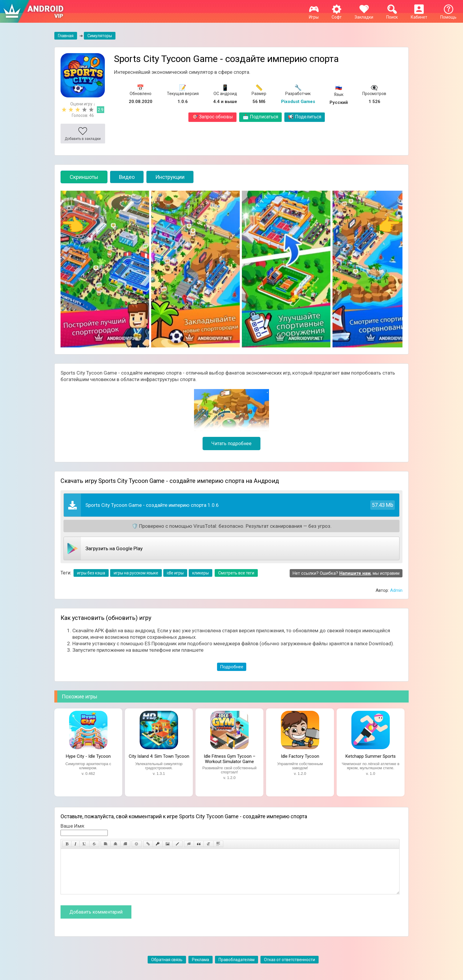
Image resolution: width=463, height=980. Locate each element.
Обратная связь (167, 968)
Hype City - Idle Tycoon (88, 756)
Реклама (200, 968)
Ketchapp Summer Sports (371, 756)
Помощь (448, 15)
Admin (396, 590)
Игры (314, 15)
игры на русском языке (136, 573)
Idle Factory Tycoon (300, 756)
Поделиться (305, 117)
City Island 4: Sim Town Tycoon (159, 756)
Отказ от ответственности (290, 968)
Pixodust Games (298, 102)
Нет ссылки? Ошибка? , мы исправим (346, 573)
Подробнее (232, 667)
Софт (337, 15)
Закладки (364, 15)
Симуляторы (100, 36)
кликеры (200, 573)
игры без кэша (91, 573)
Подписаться (260, 117)
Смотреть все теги (236, 573)
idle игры (175, 573)
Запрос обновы (212, 117)
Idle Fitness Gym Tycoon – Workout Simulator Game (230, 758)
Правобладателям (237, 968)
